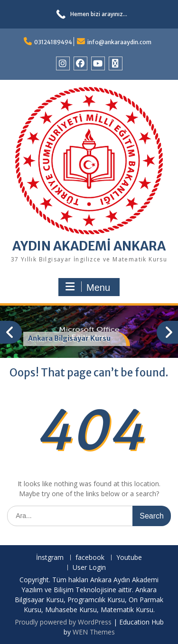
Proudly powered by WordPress (63, 622)
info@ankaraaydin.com (119, 42)
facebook (90, 558)
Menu (88, 287)
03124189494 (53, 42)
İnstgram (50, 558)
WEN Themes (94, 632)
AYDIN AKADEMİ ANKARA (89, 246)
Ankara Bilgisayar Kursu (69, 338)
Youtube (129, 558)
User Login (89, 568)
